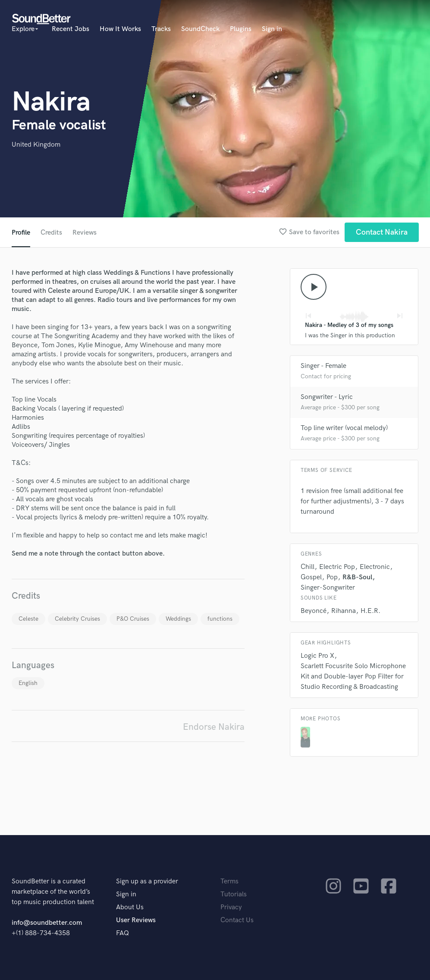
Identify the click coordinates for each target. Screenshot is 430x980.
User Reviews (136, 920)
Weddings (178, 619)
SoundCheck (200, 29)
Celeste (28, 619)
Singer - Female (323, 366)
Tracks (161, 29)
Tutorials (234, 894)
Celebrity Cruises (77, 619)
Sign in (272, 29)
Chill (308, 567)
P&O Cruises (133, 619)
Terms (229, 881)
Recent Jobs (71, 29)
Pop (332, 577)
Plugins (241, 29)
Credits (51, 233)
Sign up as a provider (147, 881)
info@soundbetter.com (47, 923)
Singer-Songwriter (328, 588)
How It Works (120, 29)
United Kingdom (36, 145)
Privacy (231, 907)
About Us (130, 907)
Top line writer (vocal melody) (344, 428)
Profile (21, 233)
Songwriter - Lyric (327, 397)
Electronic (375, 567)
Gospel (311, 577)
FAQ (122, 933)
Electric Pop (337, 567)
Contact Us (237, 920)
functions (220, 619)
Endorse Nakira (214, 727)
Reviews (85, 233)
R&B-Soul (357, 577)
